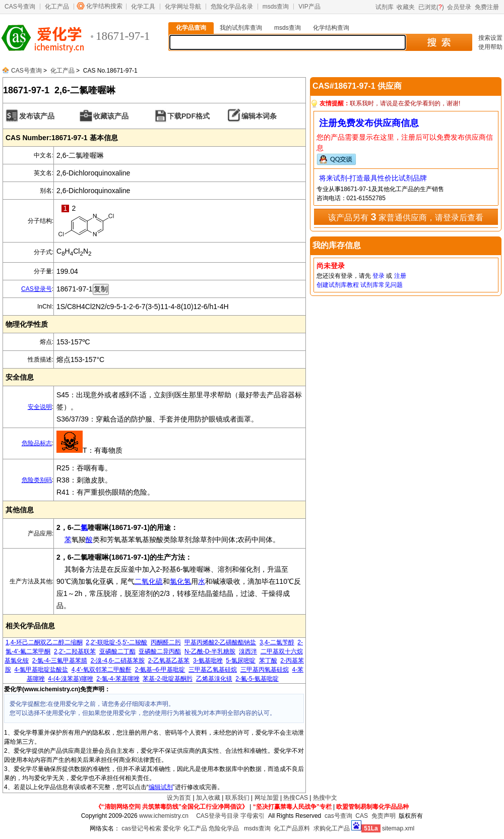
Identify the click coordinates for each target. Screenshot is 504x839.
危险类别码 (37, 480)
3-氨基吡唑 (208, 661)
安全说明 (40, 407)
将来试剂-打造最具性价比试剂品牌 (373, 178)
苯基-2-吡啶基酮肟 (168, 679)
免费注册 (487, 7)
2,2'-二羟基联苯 (75, 651)
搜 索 (439, 42)
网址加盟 (267, 798)
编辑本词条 (259, 116)
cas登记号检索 (141, 828)
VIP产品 (309, 7)
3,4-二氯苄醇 (277, 642)
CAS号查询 (20, 7)
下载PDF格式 (188, 116)
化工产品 (57, 7)
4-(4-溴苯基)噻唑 (70, 679)
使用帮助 (490, 47)
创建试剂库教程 (338, 285)
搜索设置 (490, 38)
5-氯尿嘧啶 (241, 661)
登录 (379, 276)
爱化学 (172, 828)
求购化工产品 (332, 828)
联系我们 (237, 798)
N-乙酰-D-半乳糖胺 (210, 651)
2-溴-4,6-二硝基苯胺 (118, 661)
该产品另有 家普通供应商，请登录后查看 (406, 217)
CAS (362, 816)
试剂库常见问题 (382, 285)
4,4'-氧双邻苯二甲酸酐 (102, 670)
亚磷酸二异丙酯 (160, 651)
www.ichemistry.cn (164, 816)
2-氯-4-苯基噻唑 (118, 679)
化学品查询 (191, 28)
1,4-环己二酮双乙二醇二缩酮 (44, 642)
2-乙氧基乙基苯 (169, 661)
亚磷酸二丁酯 (117, 651)
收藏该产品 (111, 116)
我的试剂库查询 (241, 28)
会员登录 (459, 7)
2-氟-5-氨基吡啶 (257, 679)
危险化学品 (224, 828)
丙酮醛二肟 (166, 642)
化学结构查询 (331, 28)
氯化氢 (180, 581)
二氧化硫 (149, 581)
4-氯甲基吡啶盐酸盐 (41, 670)
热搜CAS (296, 798)
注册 (400, 276)
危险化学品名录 (232, 7)
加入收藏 (208, 798)
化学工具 (143, 7)
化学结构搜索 (104, 6)
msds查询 (276, 7)
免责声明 (384, 816)
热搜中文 (325, 798)
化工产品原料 (292, 828)
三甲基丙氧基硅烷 (265, 670)
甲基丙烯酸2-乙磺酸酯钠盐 (220, 642)
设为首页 (179, 798)
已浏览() (431, 7)
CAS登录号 (37, 289)
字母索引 (253, 816)
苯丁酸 (268, 661)
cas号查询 (338, 816)
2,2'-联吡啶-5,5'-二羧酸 (116, 642)
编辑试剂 (161, 787)
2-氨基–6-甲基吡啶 (160, 670)
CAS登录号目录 (217, 816)
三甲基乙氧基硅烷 (213, 670)
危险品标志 (37, 443)
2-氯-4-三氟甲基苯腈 (60, 661)
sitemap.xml (398, 828)
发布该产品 (37, 116)
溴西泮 (248, 651)
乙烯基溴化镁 (214, 679)
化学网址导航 (183, 7)
